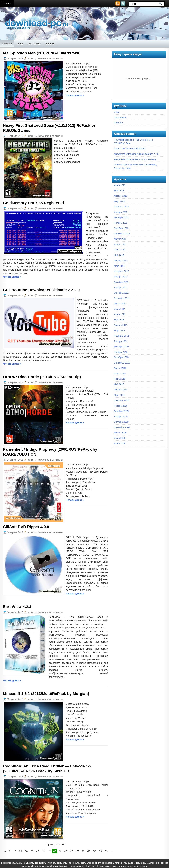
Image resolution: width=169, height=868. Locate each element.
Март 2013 (120, 201)
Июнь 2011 (120, 314)
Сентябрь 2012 (122, 234)
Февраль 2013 (121, 207)
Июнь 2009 (120, 443)
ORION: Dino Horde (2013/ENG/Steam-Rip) (42, 377)
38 (26, 851)
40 (38, 851)
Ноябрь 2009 (121, 417)
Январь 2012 (121, 277)
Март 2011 (120, 330)
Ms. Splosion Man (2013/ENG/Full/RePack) (42, 53)
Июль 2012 (120, 244)
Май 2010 (119, 384)
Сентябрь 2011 (122, 298)
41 (44, 851)
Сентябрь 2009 (122, 427)
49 (89, 851)
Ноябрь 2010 (121, 352)
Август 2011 (120, 303)
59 (95, 851)
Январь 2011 (121, 341)
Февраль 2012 (121, 271)
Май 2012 (119, 255)
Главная (7, 4)
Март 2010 (120, 395)
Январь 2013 (121, 212)
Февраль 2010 (121, 400)
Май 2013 (119, 191)
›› (111, 851)
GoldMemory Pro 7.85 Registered (33, 203)
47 (77, 851)
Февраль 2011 (121, 336)
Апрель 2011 (121, 325)
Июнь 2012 (120, 250)
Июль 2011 (120, 309)
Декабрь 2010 (121, 347)
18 (15, 851)
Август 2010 (120, 368)
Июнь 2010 (120, 379)
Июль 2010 (120, 373)
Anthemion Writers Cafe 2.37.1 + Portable (135, 159)
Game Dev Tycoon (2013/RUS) (130, 149)
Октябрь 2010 (121, 357)
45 (66, 851)
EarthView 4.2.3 (17, 607)
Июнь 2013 (120, 185)
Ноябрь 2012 (121, 223)
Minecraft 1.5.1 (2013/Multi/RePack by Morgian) (46, 694)
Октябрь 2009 (121, 422)
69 (100, 851)
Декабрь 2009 (121, 411)
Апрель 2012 (121, 260)
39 (32, 851)
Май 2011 (119, 320)
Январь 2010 (121, 406)
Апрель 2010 (121, 390)
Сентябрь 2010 (122, 363)
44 (60, 851)
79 (106, 851)
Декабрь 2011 (121, 282)
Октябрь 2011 (121, 293)
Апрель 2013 (121, 196)
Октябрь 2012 (121, 228)
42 (49, 851)
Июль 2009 (120, 438)
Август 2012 (120, 239)
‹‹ (5, 851)
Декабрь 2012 (121, 217)
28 (21, 851)
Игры (20, 44)
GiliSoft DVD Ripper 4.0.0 (26, 527)
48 (83, 851)
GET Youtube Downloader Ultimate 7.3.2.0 (41, 290)
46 (72, 851)
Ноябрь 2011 (121, 287)
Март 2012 (120, 266)
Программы (34, 44)
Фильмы (50, 44)
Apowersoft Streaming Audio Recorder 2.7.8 (136, 154)
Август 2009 (120, 433)
